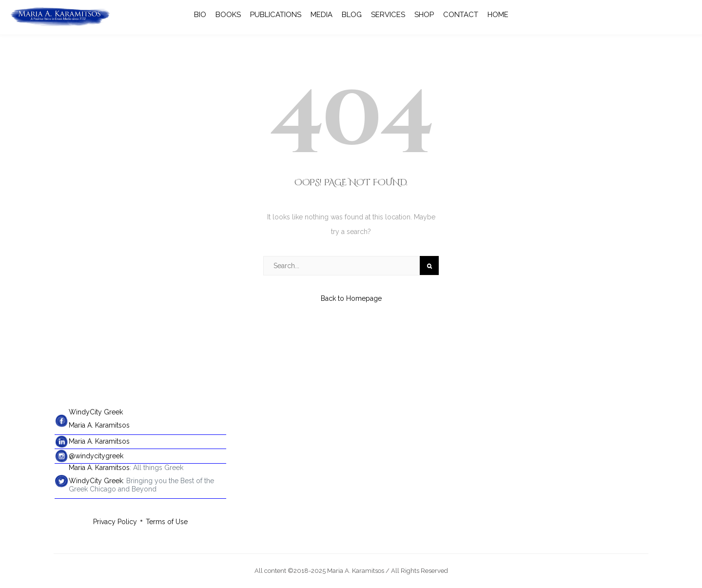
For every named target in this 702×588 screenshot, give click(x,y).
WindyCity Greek (96, 412)
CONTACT (461, 15)
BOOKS (228, 15)
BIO (200, 15)
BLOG (352, 15)
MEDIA (322, 15)
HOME (498, 15)
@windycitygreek (96, 456)
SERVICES (388, 15)
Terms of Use (167, 522)
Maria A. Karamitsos (99, 425)
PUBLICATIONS (276, 15)
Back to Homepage (351, 298)
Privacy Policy (115, 522)
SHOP (424, 15)
